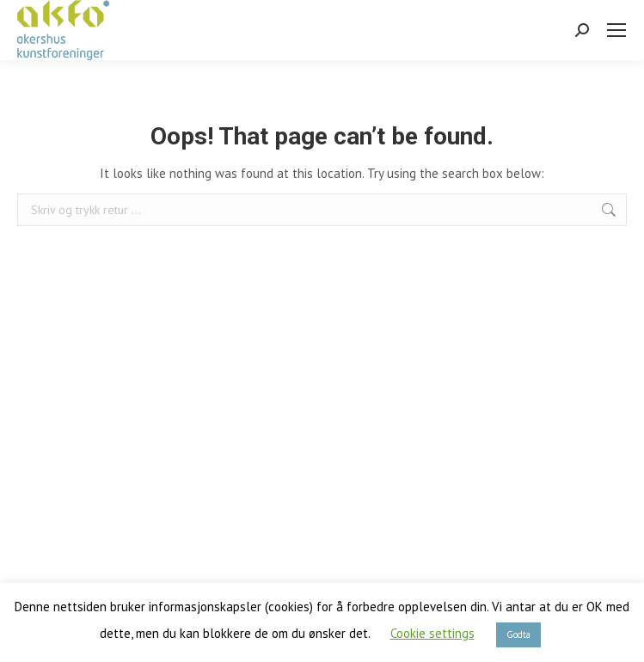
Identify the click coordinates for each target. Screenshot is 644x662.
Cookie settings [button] (432, 633)
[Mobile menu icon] (616, 30)
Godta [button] (518, 634)
